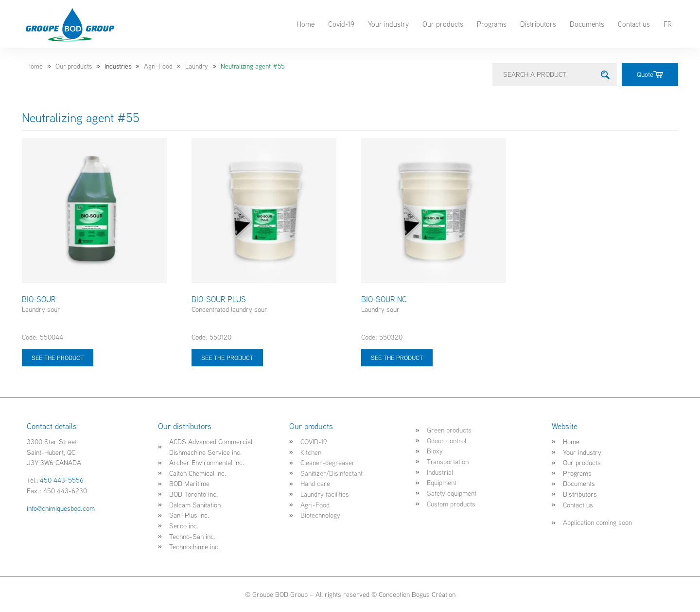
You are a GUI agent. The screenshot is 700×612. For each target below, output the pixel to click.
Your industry (388, 24)
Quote (650, 74)
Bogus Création (434, 594)
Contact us (634, 24)
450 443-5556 (62, 480)
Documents (587, 24)
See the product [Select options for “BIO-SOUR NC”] (397, 358)
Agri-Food (158, 66)
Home (306, 24)
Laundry (197, 66)
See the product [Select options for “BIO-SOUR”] (58, 358)
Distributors (538, 24)
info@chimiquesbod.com (61, 508)
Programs (492, 24)
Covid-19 (341, 24)
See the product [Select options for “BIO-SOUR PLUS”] (227, 358)
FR (668, 24)
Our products (443, 24)
